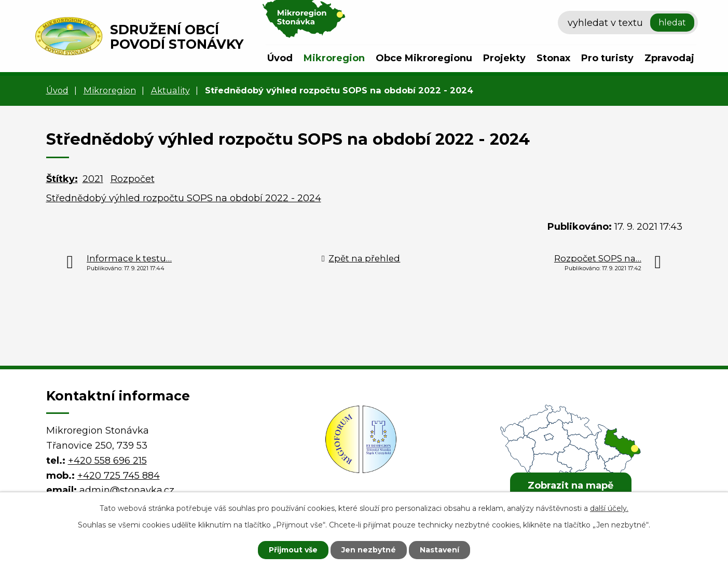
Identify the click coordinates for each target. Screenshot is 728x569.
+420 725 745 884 (119, 476)
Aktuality (170, 90)
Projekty (504, 58)
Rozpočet (133, 179)
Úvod (280, 58)
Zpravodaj (669, 58)
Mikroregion (334, 58)
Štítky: (62, 179)
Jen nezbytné (369, 550)
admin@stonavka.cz (127, 490)
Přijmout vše (293, 550)
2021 (93, 179)
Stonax (553, 58)
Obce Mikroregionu (424, 58)
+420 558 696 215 (107, 461)
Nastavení (439, 550)
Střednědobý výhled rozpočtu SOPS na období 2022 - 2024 (184, 198)
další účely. (609, 508)
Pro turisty (607, 58)
